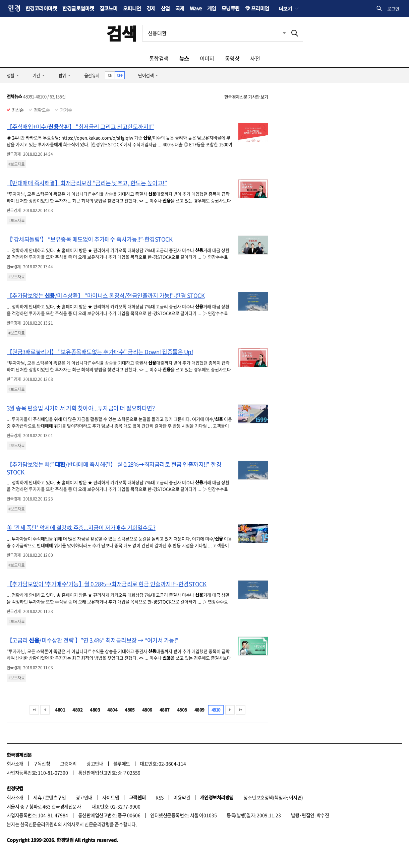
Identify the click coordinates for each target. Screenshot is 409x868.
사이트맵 (111, 797)
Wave (196, 8)
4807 (165, 710)
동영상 (232, 58)
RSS (159, 797)
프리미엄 (260, 8)
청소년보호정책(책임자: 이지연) (273, 797)
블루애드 (122, 763)
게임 (212, 8)
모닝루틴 (231, 8)
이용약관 (182, 797)
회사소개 (15, 763)
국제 (180, 8)
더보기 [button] (285, 8)
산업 (165, 8)
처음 (34, 710)
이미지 (207, 58)
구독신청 (42, 763)
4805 (130, 710)
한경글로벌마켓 (78, 8)
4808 (182, 710)
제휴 (37, 797)
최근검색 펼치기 (279, 33)
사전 (255, 58)
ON (110, 75)
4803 (95, 710)
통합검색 (159, 58)
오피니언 (132, 8)
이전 (45, 710)
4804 (112, 710)
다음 (230, 710)
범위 (62, 75)
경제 (151, 8)
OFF (120, 75)
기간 (36, 75)
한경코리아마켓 (41, 8)
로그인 (393, 9)
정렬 (11, 75)
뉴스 (184, 58)
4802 (77, 710)
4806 (147, 710)
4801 (60, 710)
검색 (122, 33)
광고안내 (95, 763)
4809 (199, 710)
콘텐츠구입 (55, 797)
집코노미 (109, 8)
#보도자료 (16, 164)
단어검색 (146, 75)
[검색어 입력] (215, 33)
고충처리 (68, 763)
